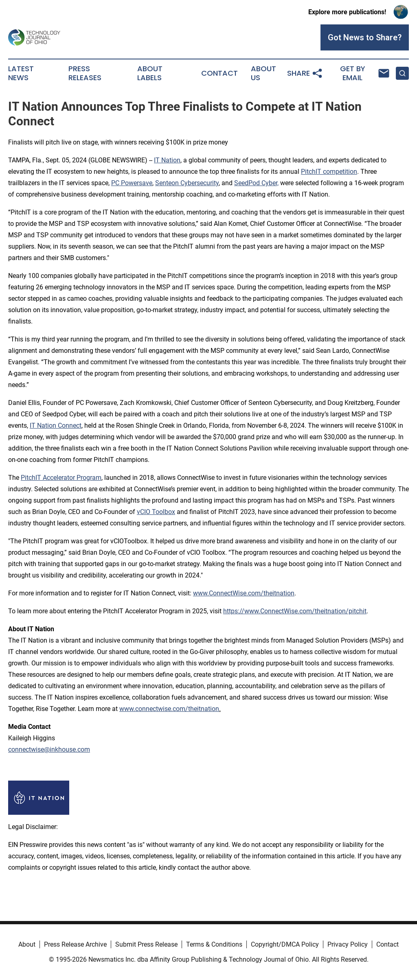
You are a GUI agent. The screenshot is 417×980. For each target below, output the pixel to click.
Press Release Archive (75, 944)
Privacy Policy (348, 944)
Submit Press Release (146, 944)
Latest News (21, 73)
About (27, 944)
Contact (219, 73)
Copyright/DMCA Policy (285, 944)
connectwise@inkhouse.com (49, 749)
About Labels (150, 73)
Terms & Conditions (214, 944)
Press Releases (85, 73)
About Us (263, 73)
